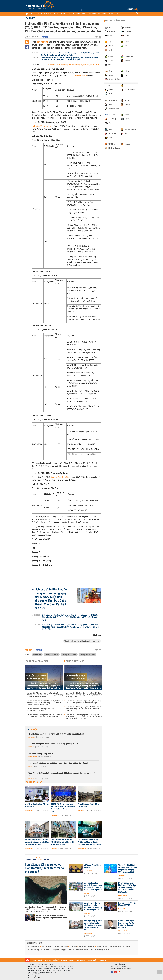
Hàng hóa (31, 737)
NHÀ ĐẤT (71, 14)
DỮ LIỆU (110, 14)
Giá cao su (71, 950)
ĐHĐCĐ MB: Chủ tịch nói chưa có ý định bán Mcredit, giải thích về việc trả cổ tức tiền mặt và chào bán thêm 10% (64, 808)
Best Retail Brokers (82, 950)
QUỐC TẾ (56, 14)
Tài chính (31, 779)
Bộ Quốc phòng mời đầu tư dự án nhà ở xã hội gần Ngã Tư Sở (53, 744)
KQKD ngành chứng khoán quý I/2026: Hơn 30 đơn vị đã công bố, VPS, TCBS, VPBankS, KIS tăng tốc (89, 842)
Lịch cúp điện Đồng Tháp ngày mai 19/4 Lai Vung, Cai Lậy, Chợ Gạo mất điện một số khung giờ (83, 702)
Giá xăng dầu (127, 947)
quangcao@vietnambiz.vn (123, 968)
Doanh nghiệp (33, 757)
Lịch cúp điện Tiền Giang (88, 655)
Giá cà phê (91, 947)
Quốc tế (31, 767)
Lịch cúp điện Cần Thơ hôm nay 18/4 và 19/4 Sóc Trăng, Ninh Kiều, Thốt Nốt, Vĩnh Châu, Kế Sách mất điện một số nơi (84, 695)
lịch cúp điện (43, 42)
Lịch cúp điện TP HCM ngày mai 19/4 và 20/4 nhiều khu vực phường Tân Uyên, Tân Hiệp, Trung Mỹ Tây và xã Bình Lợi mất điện (44, 686)
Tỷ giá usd (56, 947)
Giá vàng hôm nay (34, 947)
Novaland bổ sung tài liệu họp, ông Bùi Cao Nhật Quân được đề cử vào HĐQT (127, 924)
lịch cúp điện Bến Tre (78, 76)
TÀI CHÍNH (63, 14)
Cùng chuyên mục (75, 661)
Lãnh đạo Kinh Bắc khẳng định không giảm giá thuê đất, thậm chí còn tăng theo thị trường (93, 886)
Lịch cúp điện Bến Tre (52, 655)
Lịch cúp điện (37, 655)
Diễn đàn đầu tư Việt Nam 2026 (100, 950)
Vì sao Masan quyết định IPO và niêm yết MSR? (88, 805)
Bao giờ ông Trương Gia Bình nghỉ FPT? (127, 904)
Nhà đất (31, 747)
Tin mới (33, 730)
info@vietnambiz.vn (39, 976)
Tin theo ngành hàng (115, 21)
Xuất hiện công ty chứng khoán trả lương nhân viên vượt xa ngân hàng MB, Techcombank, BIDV (37, 842)
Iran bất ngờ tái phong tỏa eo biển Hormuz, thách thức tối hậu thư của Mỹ (58, 763)
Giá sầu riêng (45, 950)
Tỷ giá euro (73, 947)
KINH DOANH (102, 14)
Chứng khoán (29, 811)
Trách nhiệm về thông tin (36, 978)
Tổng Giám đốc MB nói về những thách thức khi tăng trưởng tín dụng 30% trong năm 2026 (62, 774)
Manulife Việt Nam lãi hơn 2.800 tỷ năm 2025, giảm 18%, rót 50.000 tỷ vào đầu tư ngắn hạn (93, 906)
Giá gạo (63, 950)
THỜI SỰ (33, 14)
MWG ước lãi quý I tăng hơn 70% (41, 754)
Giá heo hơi (82, 947)
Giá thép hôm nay (34, 950)
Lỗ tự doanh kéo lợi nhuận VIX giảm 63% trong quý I (37, 805)
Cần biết (30, 18)
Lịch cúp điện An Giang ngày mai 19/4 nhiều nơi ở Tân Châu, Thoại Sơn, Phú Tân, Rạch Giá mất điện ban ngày (83, 709)
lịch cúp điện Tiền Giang (61, 477)
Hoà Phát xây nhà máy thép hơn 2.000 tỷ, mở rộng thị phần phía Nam (56, 734)
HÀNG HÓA (48, 14)
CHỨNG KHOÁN (81, 14)
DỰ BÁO (40, 14)
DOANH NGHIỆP (92, 14)
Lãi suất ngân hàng (115, 947)
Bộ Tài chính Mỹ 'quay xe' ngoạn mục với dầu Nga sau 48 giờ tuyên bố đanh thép (52, 918)
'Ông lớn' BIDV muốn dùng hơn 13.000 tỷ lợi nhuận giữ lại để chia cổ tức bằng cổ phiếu (63, 842)
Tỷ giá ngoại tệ (46, 947)
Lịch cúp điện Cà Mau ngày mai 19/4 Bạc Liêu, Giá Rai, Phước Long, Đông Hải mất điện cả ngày (44, 716)
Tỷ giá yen (64, 947)
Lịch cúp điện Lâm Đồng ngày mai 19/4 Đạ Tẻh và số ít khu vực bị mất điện (44, 710)
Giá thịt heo (55, 950)
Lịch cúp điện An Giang (42, 126)
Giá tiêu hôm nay (102, 947)
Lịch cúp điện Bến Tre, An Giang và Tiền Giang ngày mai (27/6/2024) (71, 65)
